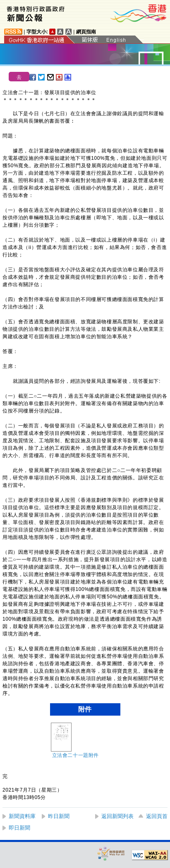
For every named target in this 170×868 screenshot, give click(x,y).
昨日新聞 (59, 816)
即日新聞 (19, 828)
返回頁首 (157, 816)
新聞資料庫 (22, 816)
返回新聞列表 (117, 816)
